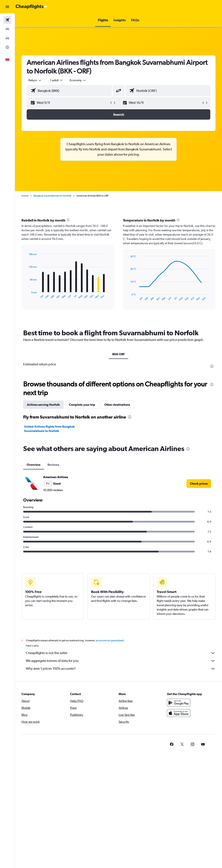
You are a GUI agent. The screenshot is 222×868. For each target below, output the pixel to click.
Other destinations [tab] (117, 405)
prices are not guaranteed (110, 640)
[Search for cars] (7, 38)
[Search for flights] (7, 20)
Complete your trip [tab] (82, 405)
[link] (199, 484)
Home (25, 196)
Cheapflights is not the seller (121, 653)
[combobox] (78, 80)
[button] (7, 7)
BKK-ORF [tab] (118, 354)
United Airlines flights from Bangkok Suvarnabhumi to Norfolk (49, 429)
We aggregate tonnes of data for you (121, 661)
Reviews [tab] (53, 465)
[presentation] (68, 220)
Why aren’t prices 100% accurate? (121, 669)
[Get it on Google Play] (179, 703)
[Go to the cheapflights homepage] (32, 7)
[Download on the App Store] (179, 713)
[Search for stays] (7, 29)
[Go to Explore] (7, 47)
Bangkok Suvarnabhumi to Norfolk (52, 196)
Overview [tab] (34, 465)
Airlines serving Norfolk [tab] (43, 405)
